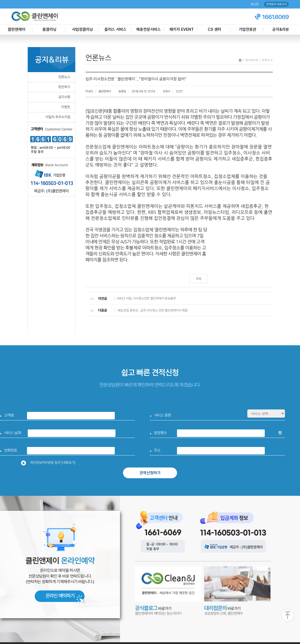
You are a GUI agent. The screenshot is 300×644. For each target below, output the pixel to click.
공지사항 (64, 97)
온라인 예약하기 (60, 596)
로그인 (255, 4)
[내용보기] (68, 462)
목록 (198, 279)
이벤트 (66, 107)
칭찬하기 (64, 87)
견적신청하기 (150, 473)
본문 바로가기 (0, 0)
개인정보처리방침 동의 (50, 462)
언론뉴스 (64, 77)
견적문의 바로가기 (276, 4)
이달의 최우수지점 (58, 117)
